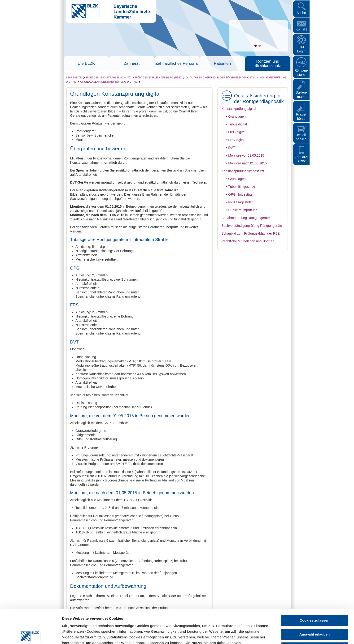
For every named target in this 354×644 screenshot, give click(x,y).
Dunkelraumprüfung (243, 210)
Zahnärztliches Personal (177, 64)
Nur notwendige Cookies (315, 614)
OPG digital (237, 132)
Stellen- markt (301, 94)
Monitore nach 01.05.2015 (247, 163)
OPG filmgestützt (241, 194)
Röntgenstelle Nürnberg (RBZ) (158, 77)
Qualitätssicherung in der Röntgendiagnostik (220, 77)
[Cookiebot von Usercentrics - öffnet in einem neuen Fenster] (31, 635)
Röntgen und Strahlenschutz (268, 64)
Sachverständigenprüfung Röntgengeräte (252, 226)
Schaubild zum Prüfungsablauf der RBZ (251, 233)
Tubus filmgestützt (242, 187)
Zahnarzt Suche (301, 159)
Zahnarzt (132, 64)
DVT (232, 148)
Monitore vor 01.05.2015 (246, 155)
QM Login (301, 49)
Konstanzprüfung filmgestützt (243, 171)
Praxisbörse (301, 116)
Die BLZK (86, 64)
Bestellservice (301, 137)
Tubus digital (238, 124)
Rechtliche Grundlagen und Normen (248, 241)
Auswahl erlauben (315, 600)
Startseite (74, 77)
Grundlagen (237, 116)
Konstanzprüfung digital (239, 109)
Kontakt (301, 29)
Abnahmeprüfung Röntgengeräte (246, 218)
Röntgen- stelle (301, 73)
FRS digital (236, 140)
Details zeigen (251, 635)
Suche (301, 13)
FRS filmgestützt (240, 202)
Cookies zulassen (315, 586)
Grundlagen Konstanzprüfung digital (109, 82)
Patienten (222, 64)
